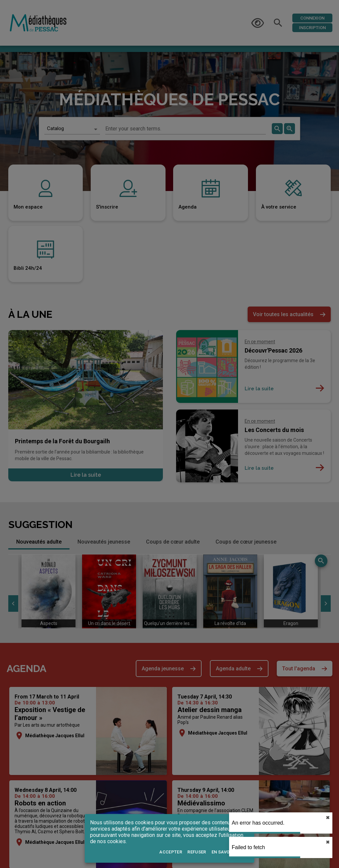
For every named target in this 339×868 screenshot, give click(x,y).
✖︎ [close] (328, 818)
